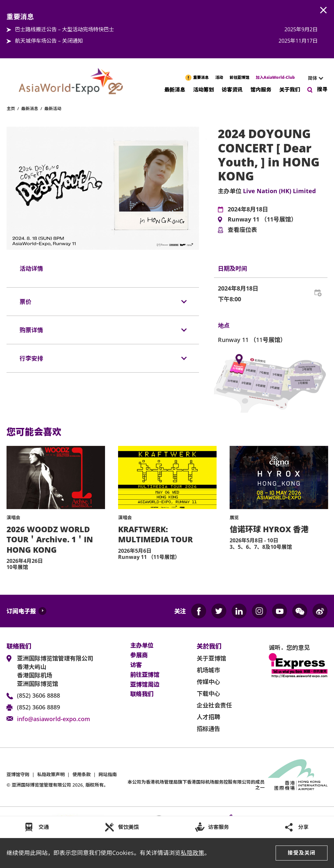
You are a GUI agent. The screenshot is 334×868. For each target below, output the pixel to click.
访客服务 (219, 827)
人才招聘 (208, 717)
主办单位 (142, 646)
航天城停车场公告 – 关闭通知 (49, 41)
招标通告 (208, 729)
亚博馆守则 (18, 774)
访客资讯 (232, 89)
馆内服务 (261, 89)
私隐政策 (192, 853)
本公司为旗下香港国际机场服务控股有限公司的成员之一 (196, 785)
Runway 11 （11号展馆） (262, 220)
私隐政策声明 (51, 774)
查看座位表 (242, 230)
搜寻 (322, 89)
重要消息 (201, 77)
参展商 (139, 655)
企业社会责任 (214, 705)
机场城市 (208, 670)
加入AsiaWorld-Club (275, 77)
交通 (44, 827)
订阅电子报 (21, 611)
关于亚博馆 (211, 658)
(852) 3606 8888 (38, 695)
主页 (11, 108)
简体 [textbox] (312, 78)
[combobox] (313, 78)
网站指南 (108, 774)
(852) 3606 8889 (38, 707)
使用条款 (82, 774)
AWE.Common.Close (324, 10)
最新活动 (53, 108)
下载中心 (208, 693)
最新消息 (175, 89)
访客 (136, 665)
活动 (219, 77)
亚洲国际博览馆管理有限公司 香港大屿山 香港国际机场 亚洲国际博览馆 (55, 671)
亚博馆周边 (145, 685)
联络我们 (142, 694)
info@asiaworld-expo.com (53, 719)
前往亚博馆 (239, 77)
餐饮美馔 (129, 827)
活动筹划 (204, 89)
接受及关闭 (302, 853)
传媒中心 (208, 682)
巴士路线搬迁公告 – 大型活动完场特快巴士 (65, 29)
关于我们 (290, 89)
